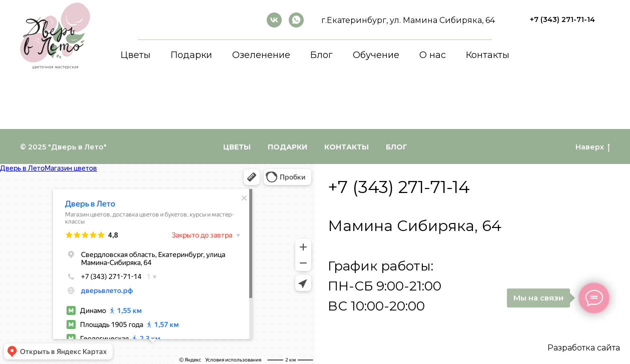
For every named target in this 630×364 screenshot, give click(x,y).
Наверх (593, 147)
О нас (433, 55)
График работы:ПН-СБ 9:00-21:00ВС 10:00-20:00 (385, 286)
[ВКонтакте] (274, 20)
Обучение (376, 55)
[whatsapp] (296, 20)
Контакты (488, 55)
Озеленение (261, 55)
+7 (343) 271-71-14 (399, 187)
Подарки (191, 55)
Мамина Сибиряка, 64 (415, 226)
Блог (322, 55)
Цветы (136, 55)
